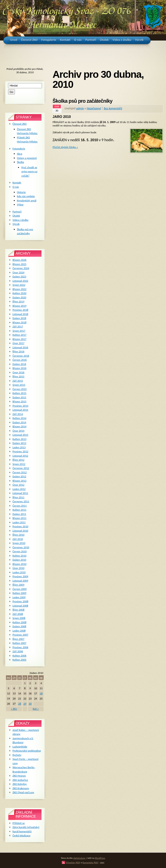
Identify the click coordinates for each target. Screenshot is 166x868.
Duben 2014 (19, 422)
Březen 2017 (19, 339)
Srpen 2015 (19, 385)
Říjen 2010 (19, 535)
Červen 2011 (20, 506)
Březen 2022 (19, 289)
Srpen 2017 (19, 331)
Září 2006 (18, 651)
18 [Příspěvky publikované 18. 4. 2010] (41, 693)
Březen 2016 (19, 368)
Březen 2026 (19, 260)
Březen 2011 (19, 518)
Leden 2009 (19, 597)
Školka (21, 162)
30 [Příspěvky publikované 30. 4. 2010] (30, 704)
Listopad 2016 (20, 347)
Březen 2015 (19, 401)
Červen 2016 (20, 360)
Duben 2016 (19, 364)
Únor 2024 (19, 272)
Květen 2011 (19, 510)
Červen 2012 (20, 472)
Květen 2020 (19, 293)
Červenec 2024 (21, 268)
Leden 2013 (19, 447)
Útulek (16, 216)
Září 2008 (18, 614)
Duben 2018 (19, 318)
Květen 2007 (19, 643)
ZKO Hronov (19, 776)
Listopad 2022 (20, 281)
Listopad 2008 (20, 606)
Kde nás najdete (26, 196)
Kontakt (17, 183)
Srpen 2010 (19, 543)
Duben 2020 (19, 297)
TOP (102, 863)
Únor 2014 (19, 431)
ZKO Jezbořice (20, 780)
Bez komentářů (113, 108)
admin (80, 108)
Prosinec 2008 (20, 601)
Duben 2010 (19, 560)
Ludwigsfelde (20, 747)
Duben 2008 (19, 626)
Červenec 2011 (21, 501)
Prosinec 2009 (20, 576)
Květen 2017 (19, 335)
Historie (21, 192)
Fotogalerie (19, 149)
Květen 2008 (19, 622)
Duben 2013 (19, 443)
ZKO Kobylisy (20, 784)
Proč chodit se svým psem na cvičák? (29, 172)
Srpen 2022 (19, 285)
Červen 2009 (20, 589)
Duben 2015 (19, 397)
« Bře (14, 709)
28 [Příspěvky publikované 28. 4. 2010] (19, 704)
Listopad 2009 (20, 581)
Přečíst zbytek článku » (65, 147)
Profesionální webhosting (27, 751)
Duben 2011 (19, 514)
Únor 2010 (19, 568)
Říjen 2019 (19, 301)
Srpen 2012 (19, 464)
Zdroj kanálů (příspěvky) (26, 827)
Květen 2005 (19, 660)
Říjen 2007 (19, 639)
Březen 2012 (19, 481)
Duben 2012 (19, 476)
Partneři (17, 212)
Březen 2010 (19, 564)
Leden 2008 (19, 631)
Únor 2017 (19, 343)
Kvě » (36, 709)
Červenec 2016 (21, 356)
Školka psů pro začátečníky (82, 101)
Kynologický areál (27, 200)
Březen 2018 (19, 322)
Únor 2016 (19, 372)
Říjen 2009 (19, 585)
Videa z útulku (20, 220)
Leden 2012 (19, 489)
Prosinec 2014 (20, 406)
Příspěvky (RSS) (73, 862)
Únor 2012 (19, 485)
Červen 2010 (20, 551)
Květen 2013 (19, 439)
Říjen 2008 (19, 610)
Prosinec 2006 (20, 647)
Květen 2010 (19, 556)
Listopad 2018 (20, 314)
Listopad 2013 (20, 435)
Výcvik (16, 224)
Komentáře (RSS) (91, 862)
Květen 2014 (19, 418)
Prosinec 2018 (20, 310)
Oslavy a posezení (27, 158)
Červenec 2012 (21, 468)
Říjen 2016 (19, 351)
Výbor (20, 205)
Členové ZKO (20, 124)
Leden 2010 (19, 572)
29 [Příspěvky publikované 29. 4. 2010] (25, 704)
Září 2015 (18, 381)
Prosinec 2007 (20, 635)
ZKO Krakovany (21, 788)
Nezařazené (94, 108)
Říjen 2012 (19, 460)
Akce (20, 154)
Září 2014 (18, 414)
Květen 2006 (19, 656)
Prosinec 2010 (20, 526)
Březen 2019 (19, 306)
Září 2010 (18, 539)
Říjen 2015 (19, 376)
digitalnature (79, 858)
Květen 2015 (19, 393)
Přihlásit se (19, 823)
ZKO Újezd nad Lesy (23, 792)
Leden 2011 (19, 522)
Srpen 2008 (19, 618)
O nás (16, 187)
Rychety (17, 755)
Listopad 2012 (20, 456)
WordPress (100, 858)
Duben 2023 (19, 276)
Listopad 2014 (20, 410)
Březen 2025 (19, 264)
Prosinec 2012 (20, 451)
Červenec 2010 (21, 547)
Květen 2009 (19, 593)
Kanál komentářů (22, 831)
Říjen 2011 (19, 497)
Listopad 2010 (20, 531)
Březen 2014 (19, 426)
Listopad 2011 (20, 493)
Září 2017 (18, 326)
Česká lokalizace (21, 835)
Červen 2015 (20, 389)
